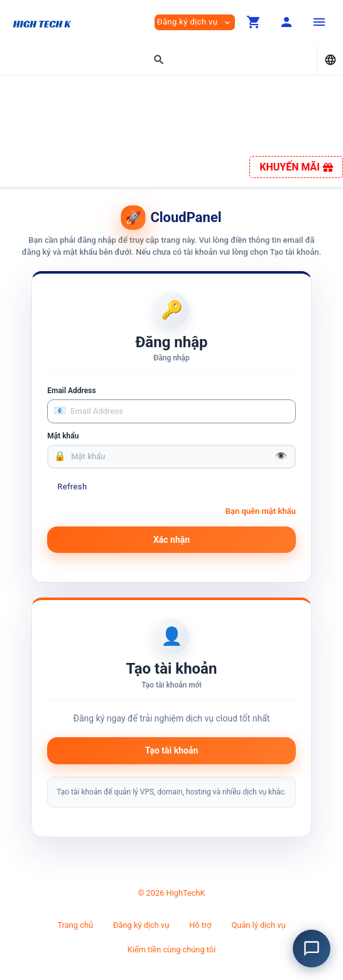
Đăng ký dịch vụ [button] (195, 22)
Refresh (72, 487)
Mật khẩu (63, 436)
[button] (254, 22)
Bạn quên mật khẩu (261, 511)
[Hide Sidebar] (319, 22)
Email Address (71, 391)
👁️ (281, 456)
